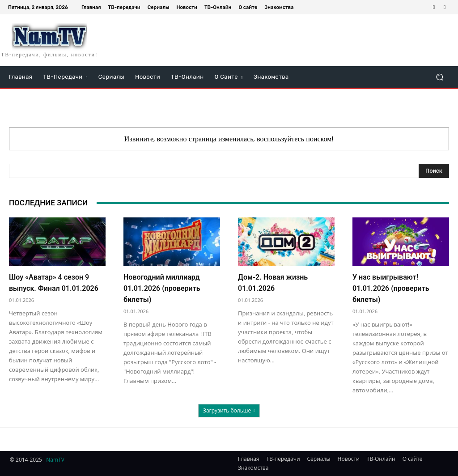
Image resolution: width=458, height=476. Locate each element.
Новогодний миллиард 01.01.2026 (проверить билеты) (162, 288)
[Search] (434, 171)
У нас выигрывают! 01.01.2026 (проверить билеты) (391, 288)
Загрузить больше (229, 410)
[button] (439, 77)
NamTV (55, 460)
